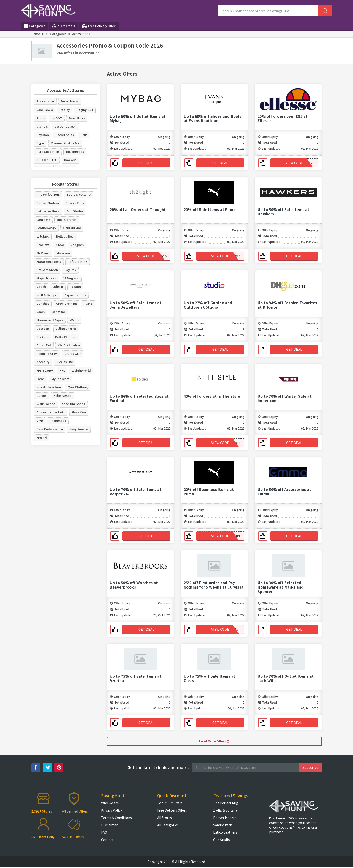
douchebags (75, 152)
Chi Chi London (69, 345)
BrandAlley (77, 118)
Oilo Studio (75, 211)
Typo (40, 143)
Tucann (75, 286)
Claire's (42, 126)
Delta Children (66, 337)
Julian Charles (66, 328)
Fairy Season (79, 429)
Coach (41, 286)
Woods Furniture (49, 387)
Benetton (59, 312)
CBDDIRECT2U (47, 160)
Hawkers (70, 160)
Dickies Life (65, 362)
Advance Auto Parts (51, 412)
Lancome (43, 220)
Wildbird (43, 236)
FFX (62, 370)
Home (36, 34)
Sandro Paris (75, 203)
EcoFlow (43, 245)
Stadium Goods (74, 404)
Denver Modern (48, 203)
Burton (42, 396)
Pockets (42, 337)
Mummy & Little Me (65, 143)
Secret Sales (65, 135)
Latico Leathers (48, 211)
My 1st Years (60, 379)
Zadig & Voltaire (79, 194)
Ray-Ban (43, 135)
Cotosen (43, 328)
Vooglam (77, 245)
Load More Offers (214, 742)
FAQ (104, 833)
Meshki (42, 437)
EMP (84, 135)
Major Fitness (46, 278)
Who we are (110, 804)
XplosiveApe (62, 396)
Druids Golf (73, 354)
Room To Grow (47, 354)
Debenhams (70, 101)
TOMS (88, 303)
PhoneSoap (58, 420)
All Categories (56, 34)
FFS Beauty (45, 370)
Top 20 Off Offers (170, 804)
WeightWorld (81, 370)
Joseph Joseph (66, 126)
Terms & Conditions (116, 819)
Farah (41, 379)
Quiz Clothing (78, 387)
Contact (107, 841)
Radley (65, 110)
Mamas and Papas (50, 320)
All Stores (164, 819)
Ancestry (43, 362)
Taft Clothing (78, 261)
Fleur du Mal (72, 228)
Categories (35, 26)
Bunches (43, 303)
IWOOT (57, 118)
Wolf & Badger (47, 295)
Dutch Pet (44, 345)
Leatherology (46, 228)
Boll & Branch (67, 220)
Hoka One (79, 412)
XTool (60, 245)
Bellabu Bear (65, 236)
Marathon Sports (49, 261)
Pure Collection (48, 152)
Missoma (63, 253)
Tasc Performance (50, 429)
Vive (40, 420)
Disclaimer (109, 826)
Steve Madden (47, 270)
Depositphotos (75, 295)
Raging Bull (85, 110)
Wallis (74, 320)
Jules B (58, 286)
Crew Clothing (66, 303)
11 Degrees (71, 278)
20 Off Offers (63, 26)
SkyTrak (70, 270)
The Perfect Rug (48, 194)
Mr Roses (43, 253)
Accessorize (45, 101)
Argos (41, 118)
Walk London (46, 404)
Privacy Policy (112, 811)
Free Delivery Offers (99, 26)
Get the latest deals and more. (158, 768)
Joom (41, 312)
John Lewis (45, 110)
